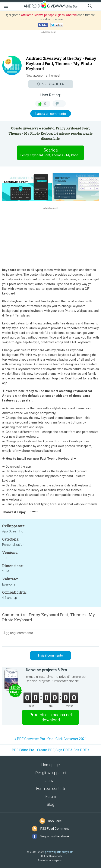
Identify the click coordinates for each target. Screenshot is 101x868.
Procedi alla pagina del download (50, 717)
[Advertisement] (50, 44)
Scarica (52, 153)
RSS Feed (55, 821)
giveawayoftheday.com (59, 852)
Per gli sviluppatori (51, 773)
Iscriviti (50, 781)
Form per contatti (50, 788)
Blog (50, 804)
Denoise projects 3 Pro (46, 670)
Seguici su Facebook (55, 836)
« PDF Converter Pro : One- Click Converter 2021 (50, 739)
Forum (51, 796)
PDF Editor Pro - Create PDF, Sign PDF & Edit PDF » (50, 750)
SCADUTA (50, 84)
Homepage (50, 765)
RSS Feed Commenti (55, 829)
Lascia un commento (51, 114)
